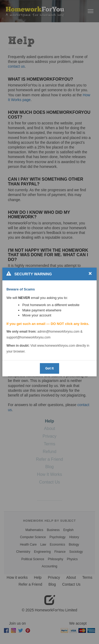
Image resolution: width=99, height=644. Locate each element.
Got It (49, 368)
